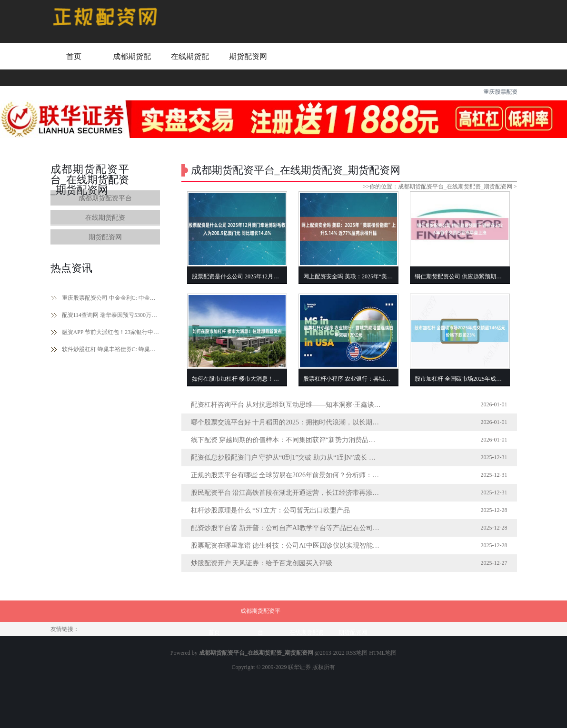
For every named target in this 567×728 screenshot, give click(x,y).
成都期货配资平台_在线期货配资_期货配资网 (455, 187)
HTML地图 (383, 653)
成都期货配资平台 (132, 65)
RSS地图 (357, 653)
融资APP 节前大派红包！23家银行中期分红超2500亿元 (111, 332)
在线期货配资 (190, 65)
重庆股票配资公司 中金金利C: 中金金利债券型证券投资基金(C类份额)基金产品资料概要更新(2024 (111, 298)
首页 (74, 56)
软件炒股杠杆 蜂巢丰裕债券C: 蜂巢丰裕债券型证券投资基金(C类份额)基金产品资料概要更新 (111, 349)
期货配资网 (248, 56)
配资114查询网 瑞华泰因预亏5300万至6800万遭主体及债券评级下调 (111, 315)
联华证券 (299, 667)
